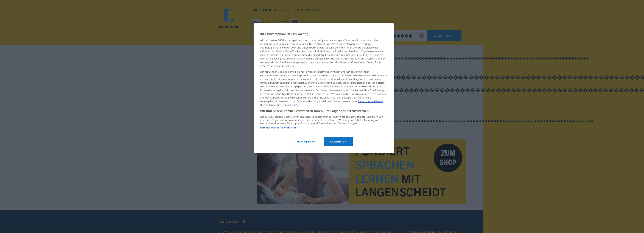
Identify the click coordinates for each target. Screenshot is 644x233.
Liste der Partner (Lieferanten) (279, 127)
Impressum (291, 105)
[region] (324, 88)
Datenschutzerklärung (370, 101)
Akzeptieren (338, 142)
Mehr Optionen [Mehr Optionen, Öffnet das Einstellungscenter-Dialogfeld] (306, 142)
